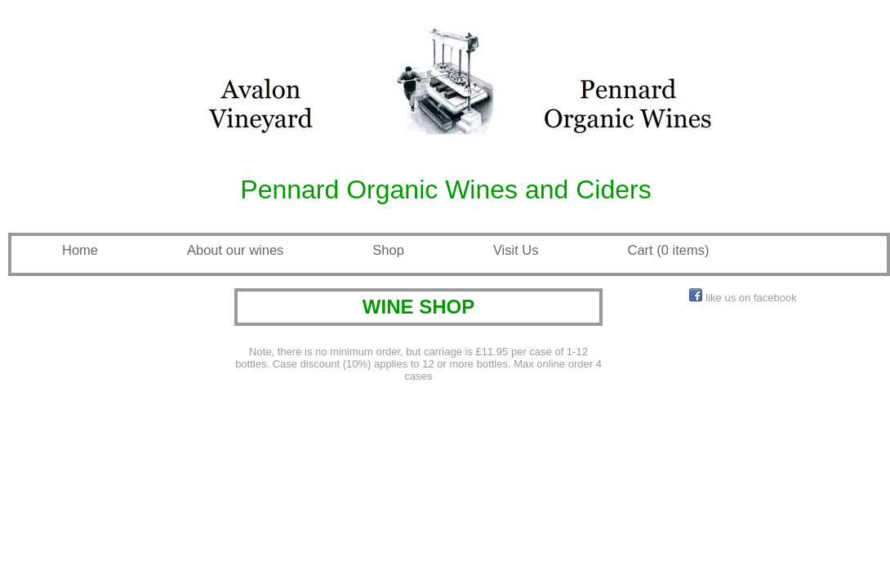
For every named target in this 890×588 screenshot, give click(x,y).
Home (80, 250)
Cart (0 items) (669, 250)
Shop (388, 250)
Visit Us (516, 250)
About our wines (235, 250)
